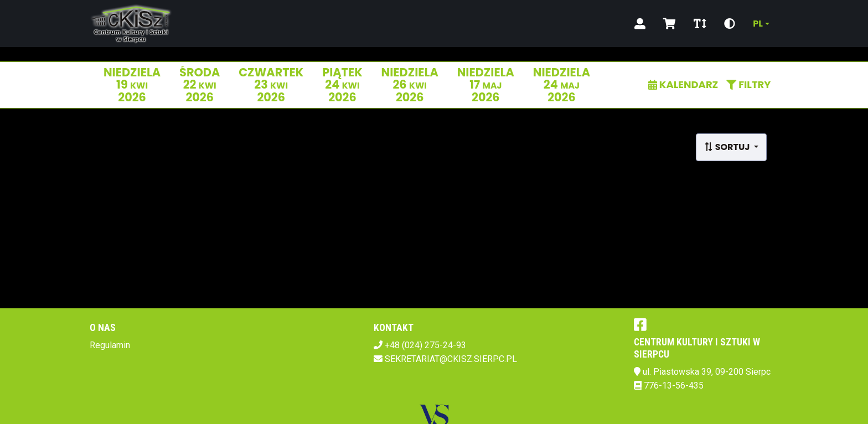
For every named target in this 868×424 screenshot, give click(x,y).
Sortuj (728, 147)
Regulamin (110, 345)
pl (758, 24)
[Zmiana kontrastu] (730, 24)
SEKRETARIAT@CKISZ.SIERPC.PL (451, 359)
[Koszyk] (670, 24)
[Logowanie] (640, 24)
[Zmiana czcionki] (700, 24)
